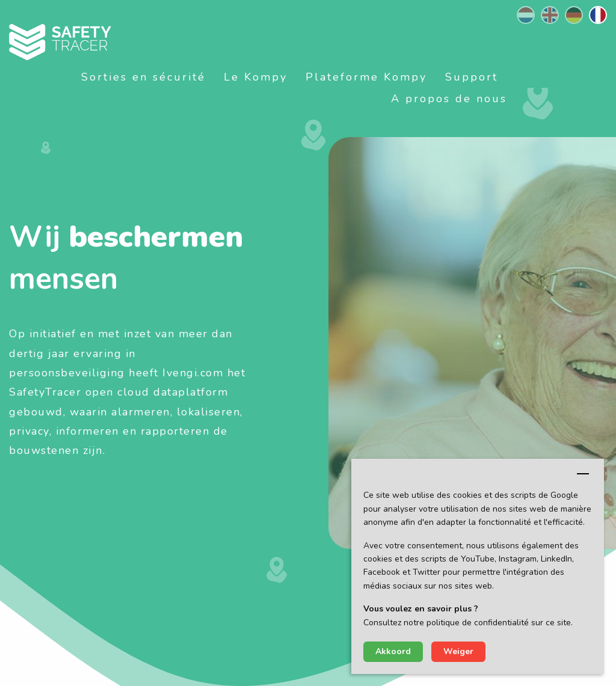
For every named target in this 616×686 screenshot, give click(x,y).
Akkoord (393, 651)
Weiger (458, 651)
